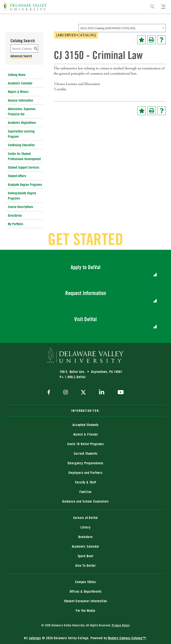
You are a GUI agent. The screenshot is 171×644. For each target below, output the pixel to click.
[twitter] (83, 393)
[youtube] (120, 393)
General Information (20, 100)
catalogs (35, 638)
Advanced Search (21, 56)
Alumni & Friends (86, 434)
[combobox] (122, 28)
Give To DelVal (85, 565)
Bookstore (85, 537)
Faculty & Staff (86, 482)
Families (85, 492)
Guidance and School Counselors (85, 501)
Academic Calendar (20, 83)
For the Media (85, 610)
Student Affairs (17, 176)
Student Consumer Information (85, 601)
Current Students (86, 453)
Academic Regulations (22, 122)
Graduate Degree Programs (25, 184)
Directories (15, 215)
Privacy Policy (121, 625)
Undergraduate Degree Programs (22, 196)
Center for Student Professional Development (24, 156)
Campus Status (85, 582)
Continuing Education (21, 145)
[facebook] (50, 393)
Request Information (86, 293)
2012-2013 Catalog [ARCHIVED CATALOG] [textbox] (108, 28)
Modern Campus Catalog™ (127, 638)
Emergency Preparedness (86, 463)
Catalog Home (17, 75)
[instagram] (66, 393)
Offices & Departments (86, 591)
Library (85, 527)
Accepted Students (85, 425)
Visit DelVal (85, 319)
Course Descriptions (20, 207)
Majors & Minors (18, 92)
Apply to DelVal (86, 267)
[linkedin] (102, 393)
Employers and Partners (85, 473)
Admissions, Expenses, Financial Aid (22, 111)
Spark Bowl (86, 556)
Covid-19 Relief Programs (85, 444)
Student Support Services (23, 167)
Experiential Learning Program (21, 134)
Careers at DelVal (86, 518)
